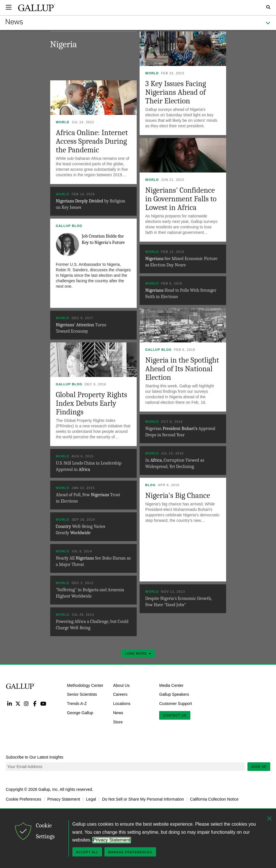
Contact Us (175, 715)
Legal (91, 799)
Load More (138, 653)
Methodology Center (85, 685)
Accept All (87, 852)
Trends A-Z (77, 704)
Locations (122, 704)
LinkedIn (9, 703)
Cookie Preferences (24, 799)
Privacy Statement (64, 799)
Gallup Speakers (174, 694)
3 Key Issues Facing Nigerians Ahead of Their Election (176, 92)
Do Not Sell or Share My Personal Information (143, 799)
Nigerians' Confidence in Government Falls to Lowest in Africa (181, 199)
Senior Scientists (82, 694)
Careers (120, 694)
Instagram (26, 703)
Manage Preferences (130, 852)
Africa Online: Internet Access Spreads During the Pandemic (92, 141)
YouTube (43, 703)
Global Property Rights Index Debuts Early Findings (92, 403)
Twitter (18, 703)
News (118, 713)
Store (118, 722)
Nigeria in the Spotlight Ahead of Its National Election (182, 369)
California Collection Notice (214, 799)
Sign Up (259, 767)
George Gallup (80, 713)
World (152, 73)
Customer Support (176, 704)
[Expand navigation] (9, 7)
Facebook (35, 703)
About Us (121, 685)
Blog (151, 485)
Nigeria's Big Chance (178, 495)
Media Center (171, 685)
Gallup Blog (69, 226)
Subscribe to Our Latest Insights (34, 757)
